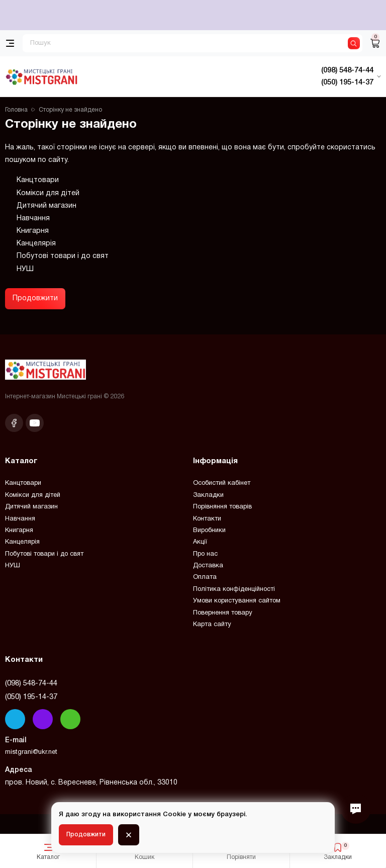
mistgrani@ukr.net (31, 752)
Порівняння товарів (222, 507)
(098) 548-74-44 (31, 683)
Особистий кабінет (222, 483)
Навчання (33, 219)
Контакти (207, 519)
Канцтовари (38, 180)
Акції (200, 542)
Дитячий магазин (46, 206)
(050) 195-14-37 (31, 697)
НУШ (25, 269)
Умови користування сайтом (237, 601)
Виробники (209, 531)
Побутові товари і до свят (63, 256)
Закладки (208, 495)
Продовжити (35, 298)
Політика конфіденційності (234, 589)
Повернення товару (223, 613)
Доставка (208, 566)
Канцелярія (36, 244)
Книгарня (33, 231)
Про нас (205, 554)
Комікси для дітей (48, 193)
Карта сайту (212, 625)
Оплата (205, 577)
